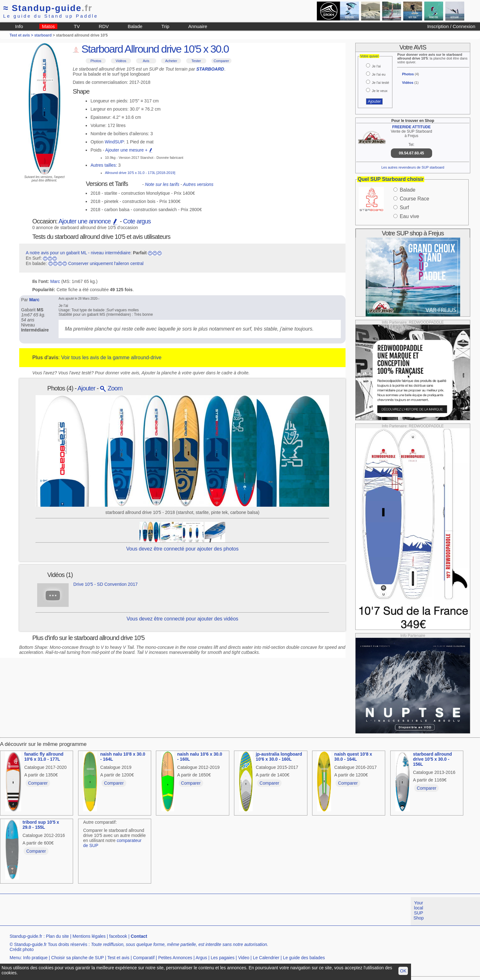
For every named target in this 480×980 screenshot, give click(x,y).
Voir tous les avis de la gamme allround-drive (111, 357)
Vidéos (121, 61)
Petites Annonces (175, 958)
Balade (135, 26)
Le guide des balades (304, 958)
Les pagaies (223, 958)
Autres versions (198, 184)
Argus (201, 958)
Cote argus (137, 221)
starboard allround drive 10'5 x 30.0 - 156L (432, 759)
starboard (43, 35)
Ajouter (86, 388)
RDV (104, 26)
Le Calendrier (266, 958)
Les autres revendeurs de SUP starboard (413, 167)
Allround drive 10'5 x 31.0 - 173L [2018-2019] (140, 173)
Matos (48, 26)
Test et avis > (22, 35)
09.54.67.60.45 (411, 153)
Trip (165, 26)
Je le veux (380, 91)
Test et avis (118, 958)
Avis (146, 61)
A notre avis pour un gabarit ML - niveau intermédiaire (78, 253)
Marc (55, 281)
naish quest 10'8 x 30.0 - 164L (353, 757)
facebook (118, 936)
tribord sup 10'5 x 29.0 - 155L (41, 825)
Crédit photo (21, 949)
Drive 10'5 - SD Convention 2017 (106, 584)
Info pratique (35, 958)
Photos (96, 61)
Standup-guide (48, 8)
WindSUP (114, 142)
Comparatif (144, 958)
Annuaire (198, 26)
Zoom (111, 388)
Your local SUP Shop (419, 910)
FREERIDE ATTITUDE (411, 127)
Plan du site (57, 936)
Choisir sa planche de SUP (78, 958)
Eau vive (409, 216)
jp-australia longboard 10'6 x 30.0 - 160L (279, 757)
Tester (196, 61)
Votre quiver (370, 56)
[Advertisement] (115, 911)
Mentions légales (89, 936)
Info (19, 26)
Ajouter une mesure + (129, 150)
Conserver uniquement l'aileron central (106, 263)
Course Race (414, 199)
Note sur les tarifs (162, 184)
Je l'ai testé (381, 83)
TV (77, 26)
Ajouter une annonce (89, 221)
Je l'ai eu (379, 74)
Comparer (221, 61)
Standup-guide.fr (26, 936)
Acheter (171, 61)
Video (244, 958)
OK (403, 971)
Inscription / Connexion (451, 26)
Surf (404, 208)
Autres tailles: (104, 165)
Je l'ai (376, 66)
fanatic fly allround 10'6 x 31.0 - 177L (44, 757)
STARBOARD (210, 69)
